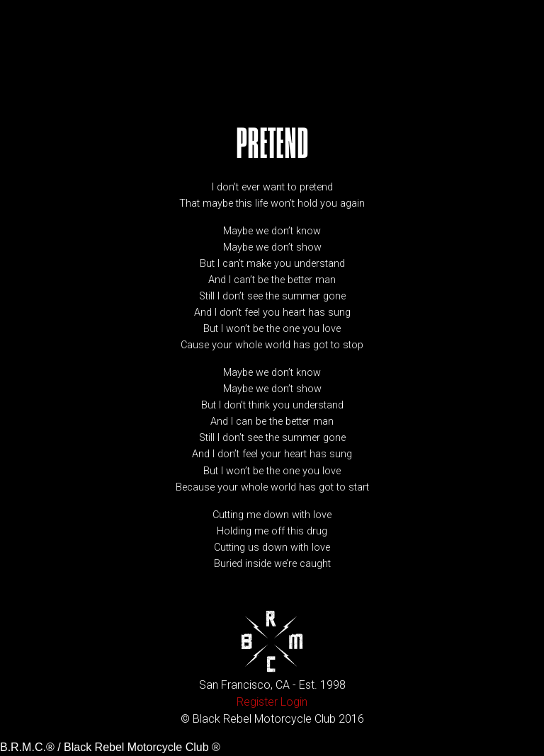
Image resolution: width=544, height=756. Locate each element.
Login (294, 702)
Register (257, 702)
